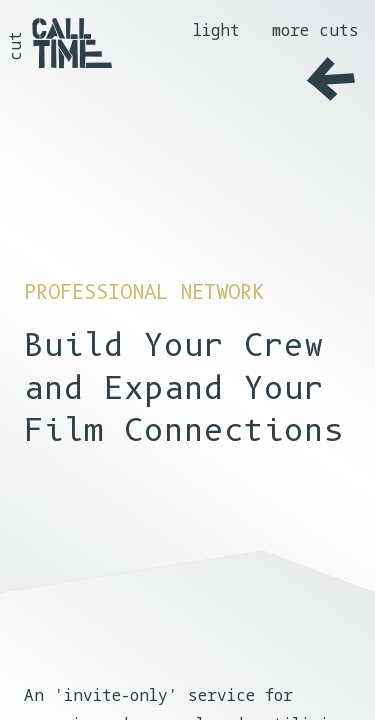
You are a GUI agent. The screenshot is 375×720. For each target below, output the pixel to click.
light (216, 30)
